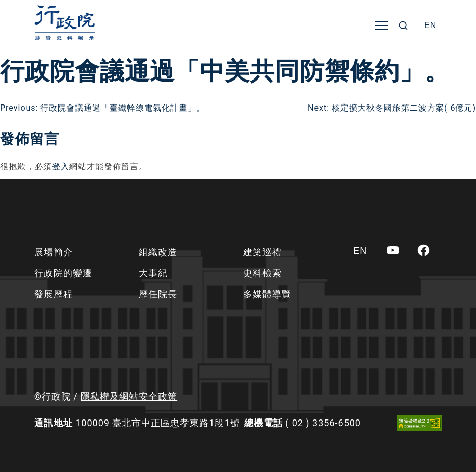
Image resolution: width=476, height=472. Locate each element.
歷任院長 (158, 294)
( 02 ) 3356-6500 (323, 423)
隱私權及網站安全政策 (129, 396)
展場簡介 (54, 252)
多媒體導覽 (267, 294)
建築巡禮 (262, 252)
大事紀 (153, 273)
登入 (61, 166)
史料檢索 (262, 273)
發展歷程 (54, 294)
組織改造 (158, 252)
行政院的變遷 (63, 273)
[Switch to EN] (430, 25)
